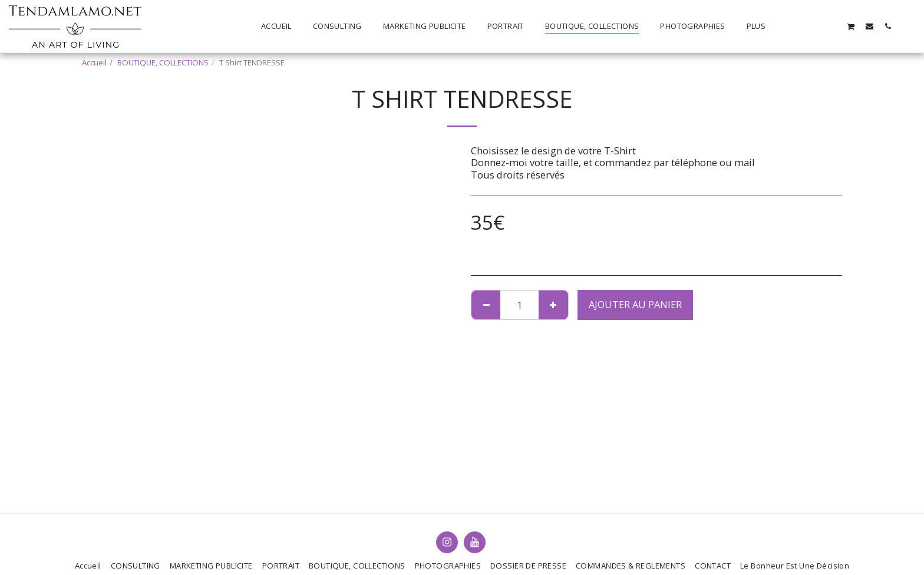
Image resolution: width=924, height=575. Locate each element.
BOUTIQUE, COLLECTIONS (163, 62)
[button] (796, 26)
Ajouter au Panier (635, 304)
